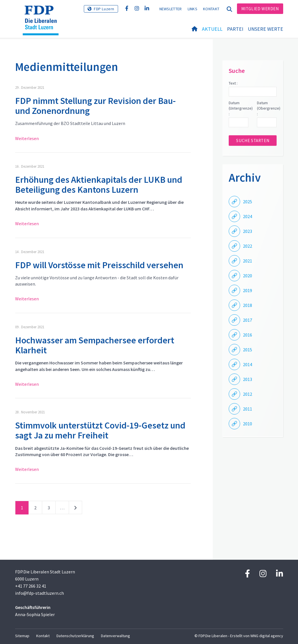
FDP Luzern (104, 9)
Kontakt (211, 9)
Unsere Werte (265, 29)
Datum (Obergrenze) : (267, 108)
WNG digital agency (267, 636)
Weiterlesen (27, 138)
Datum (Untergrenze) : (239, 108)
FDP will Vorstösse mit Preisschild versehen (99, 265)
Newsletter (171, 9)
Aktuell (212, 29)
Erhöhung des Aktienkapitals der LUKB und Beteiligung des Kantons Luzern (99, 185)
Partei (235, 29)
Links (193, 9)
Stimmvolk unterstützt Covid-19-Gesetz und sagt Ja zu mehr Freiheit (100, 430)
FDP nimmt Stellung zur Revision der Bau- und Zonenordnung (95, 106)
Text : (233, 83)
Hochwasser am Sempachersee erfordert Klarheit (95, 345)
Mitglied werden (260, 9)
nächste (75, 509)
